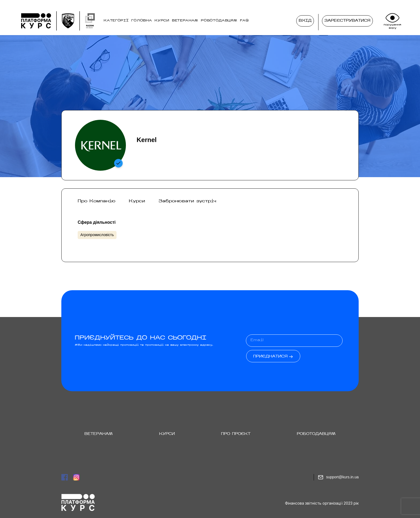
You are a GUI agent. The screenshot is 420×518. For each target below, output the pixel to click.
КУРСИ (162, 21)
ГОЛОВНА (142, 21)
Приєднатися (270, 357)
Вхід (306, 21)
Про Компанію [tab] (97, 201)
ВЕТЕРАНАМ (185, 21)
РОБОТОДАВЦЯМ (219, 21)
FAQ (244, 21)
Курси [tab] (137, 201)
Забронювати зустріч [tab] (187, 201)
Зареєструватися (347, 21)
